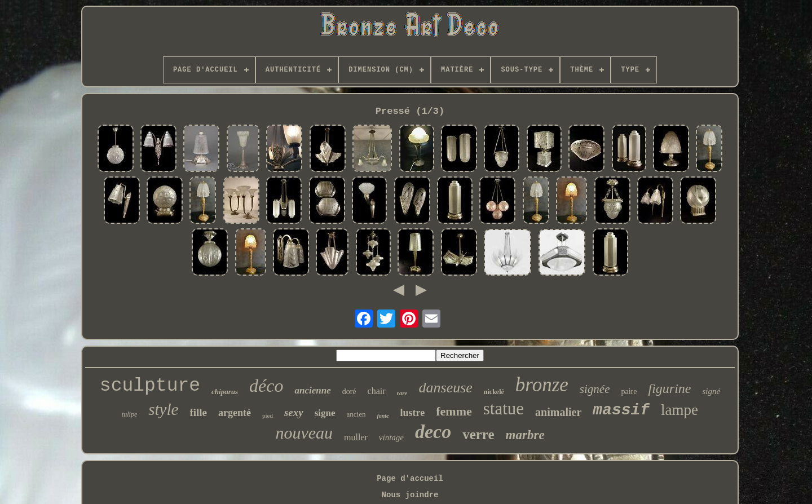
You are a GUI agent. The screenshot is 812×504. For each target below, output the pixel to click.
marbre (525, 435)
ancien (356, 414)
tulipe (129, 414)
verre (478, 434)
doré (349, 392)
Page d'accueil (410, 479)
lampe (679, 410)
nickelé (494, 392)
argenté (235, 413)
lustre (413, 413)
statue (504, 408)
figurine (669, 388)
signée (595, 389)
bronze (542, 385)
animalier (558, 412)
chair (377, 391)
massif (621, 410)
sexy (294, 412)
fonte (383, 416)
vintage (391, 437)
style (163, 409)
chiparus (225, 392)
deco (433, 432)
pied (268, 415)
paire (629, 392)
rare (402, 393)
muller (356, 437)
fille (198, 412)
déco (266, 386)
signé (711, 391)
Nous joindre (410, 495)
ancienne (312, 390)
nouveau (304, 433)
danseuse (446, 388)
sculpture (150, 386)
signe (325, 413)
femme (454, 411)
